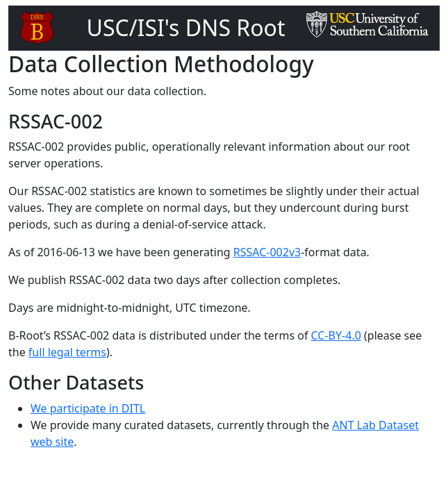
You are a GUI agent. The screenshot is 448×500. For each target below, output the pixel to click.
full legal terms (67, 352)
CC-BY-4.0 (336, 335)
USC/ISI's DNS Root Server (186, 44)
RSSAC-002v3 (267, 252)
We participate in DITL (88, 408)
